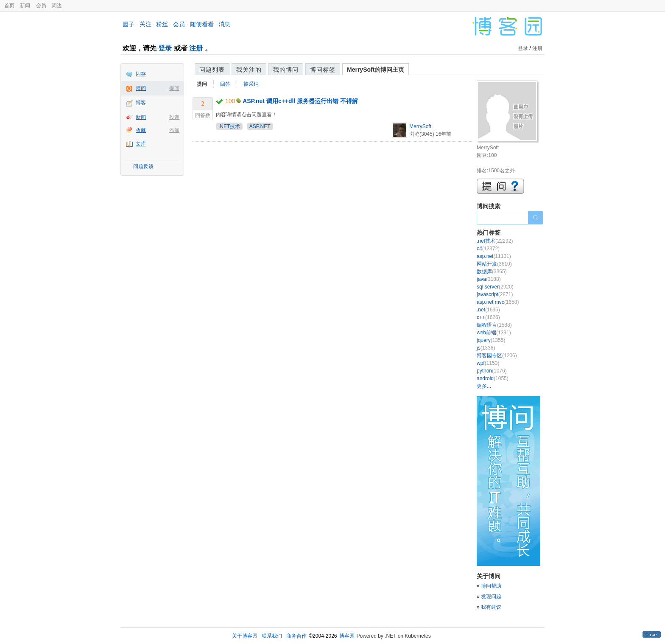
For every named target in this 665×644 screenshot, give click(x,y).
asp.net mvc (498, 302)
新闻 (25, 6)
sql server (495, 287)
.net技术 (495, 241)
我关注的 (249, 70)
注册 (196, 48)
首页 (9, 6)
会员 (41, 6)
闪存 (141, 74)
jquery (491, 340)
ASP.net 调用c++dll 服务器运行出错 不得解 (300, 101)
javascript (495, 294)
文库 (141, 144)
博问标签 (323, 70)
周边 (57, 6)
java (489, 279)
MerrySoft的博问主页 (376, 70)
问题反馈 (143, 166)
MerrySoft (420, 126)
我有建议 (491, 607)
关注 (145, 24)
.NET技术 (229, 126)
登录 (165, 48)
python (492, 371)
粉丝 (162, 24)
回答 (225, 84)
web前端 (494, 333)
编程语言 (494, 325)
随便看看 (202, 24)
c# (488, 249)
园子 (129, 24)
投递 (174, 117)
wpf (488, 363)
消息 (224, 24)
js (486, 348)
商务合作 (296, 636)
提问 (174, 88)
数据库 (492, 272)
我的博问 (286, 70)
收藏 (141, 130)
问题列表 (212, 70)
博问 (141, 88)
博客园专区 (497, 356)
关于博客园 (245, 636)
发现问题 (491, 596)
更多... (484, 386)
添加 (174, 130)
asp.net (494, 256)
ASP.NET (260, 126)
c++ (488, 317)
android (493, 378)
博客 (141, 103)
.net (488, 310)
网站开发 (494, 264)
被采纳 (251, 84)
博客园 (347, 636)
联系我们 (272, 636)
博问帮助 (491, 586)
